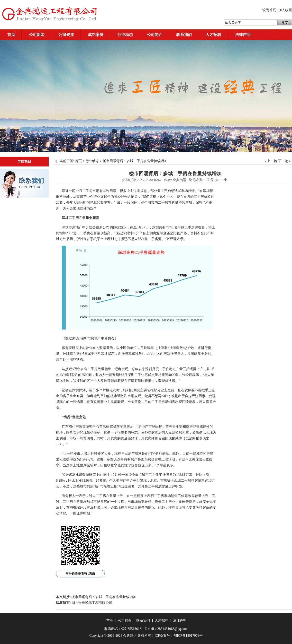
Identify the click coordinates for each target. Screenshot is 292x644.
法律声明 (243, 35)
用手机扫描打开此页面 (80, 574)
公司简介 (155, 35)
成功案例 (96, 35)
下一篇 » (285, 161)
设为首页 (269, 10)
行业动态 (125, 35)
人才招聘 (213, 35)
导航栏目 (24, 161)
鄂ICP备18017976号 (188, 636)
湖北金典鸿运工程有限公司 (92, 603)
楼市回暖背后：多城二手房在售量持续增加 (104, 597)
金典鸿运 (180, 180)
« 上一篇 (271, 161)
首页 (11, 35)
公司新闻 (37, 35)
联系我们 (184, 35)
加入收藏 (285, 10)
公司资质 (66, 35)
